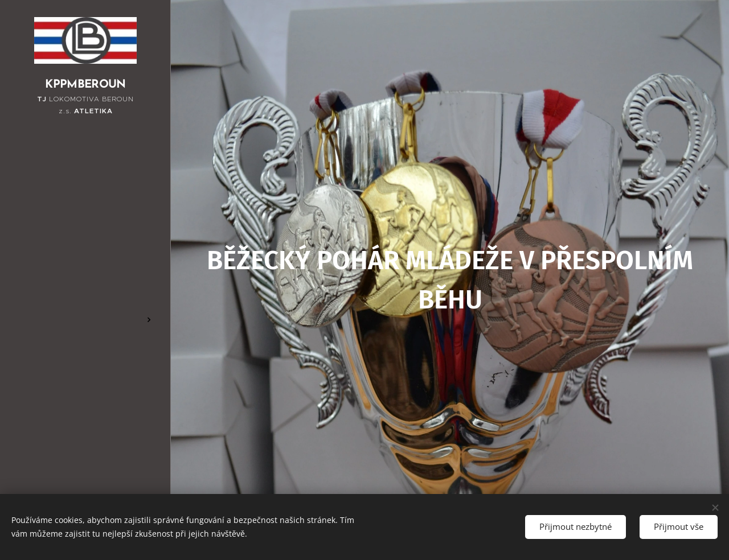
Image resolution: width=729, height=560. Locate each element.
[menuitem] (85, 223)
